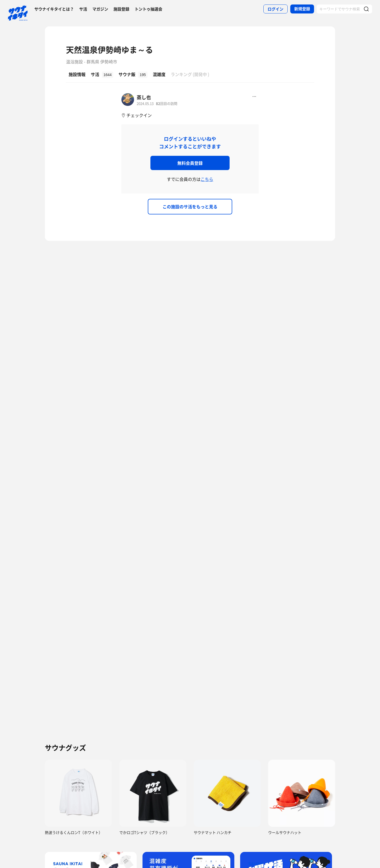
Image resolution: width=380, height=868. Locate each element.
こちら (207, 179)
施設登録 (121, 9)
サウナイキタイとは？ (54, 9)
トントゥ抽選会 (148, 9)
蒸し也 (144, 97)
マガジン (100, 9)
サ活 (83, 9)
